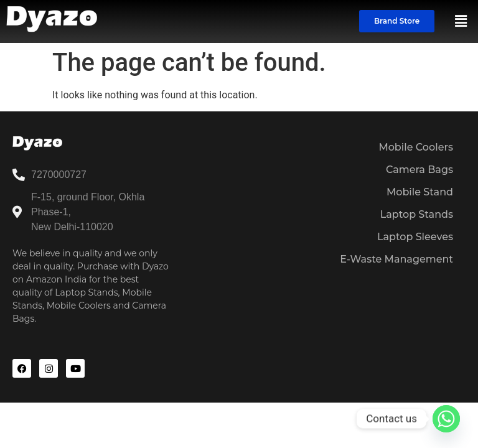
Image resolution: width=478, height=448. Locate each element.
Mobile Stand (420, 192)
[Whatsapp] (446, 419)
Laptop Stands (417, 214)
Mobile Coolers (416, 147)
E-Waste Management (396, 259)
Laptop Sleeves (415, 237)
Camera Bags (419, 170)
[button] (461, 21)
